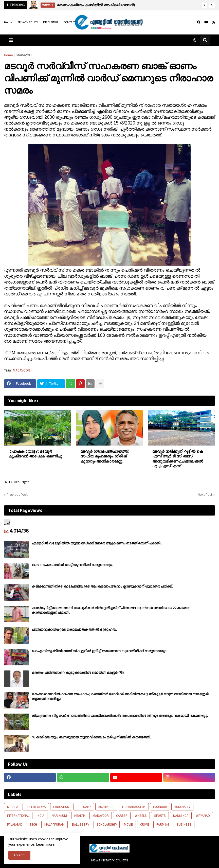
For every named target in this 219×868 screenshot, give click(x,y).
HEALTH (80, 816)
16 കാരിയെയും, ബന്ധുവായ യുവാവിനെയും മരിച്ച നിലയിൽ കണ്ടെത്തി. (91, 737)
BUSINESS (184, 825)
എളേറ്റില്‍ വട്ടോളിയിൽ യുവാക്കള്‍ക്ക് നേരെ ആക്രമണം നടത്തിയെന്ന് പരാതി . (97, 543)
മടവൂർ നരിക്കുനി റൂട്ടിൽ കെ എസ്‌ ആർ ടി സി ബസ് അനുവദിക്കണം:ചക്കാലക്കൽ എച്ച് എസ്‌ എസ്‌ (178, 459)
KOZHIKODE (106, 807)
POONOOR (160, 807)
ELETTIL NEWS (36, 807)
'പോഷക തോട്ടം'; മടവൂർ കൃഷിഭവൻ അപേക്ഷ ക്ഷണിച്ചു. (36, 454)
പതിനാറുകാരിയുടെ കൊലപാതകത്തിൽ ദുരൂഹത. (74, 630)
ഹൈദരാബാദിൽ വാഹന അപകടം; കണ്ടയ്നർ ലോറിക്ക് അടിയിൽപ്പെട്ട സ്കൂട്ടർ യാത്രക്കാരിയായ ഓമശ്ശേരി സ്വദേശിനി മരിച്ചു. (120, 697)
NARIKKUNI (59, 816)
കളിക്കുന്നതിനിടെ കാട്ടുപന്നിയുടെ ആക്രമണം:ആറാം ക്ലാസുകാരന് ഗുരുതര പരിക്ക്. (102, 587)
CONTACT (70, 22)
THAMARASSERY (134, 807)
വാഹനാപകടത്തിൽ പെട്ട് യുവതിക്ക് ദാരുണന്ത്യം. (72, 565)
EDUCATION (61, 807)
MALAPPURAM (54, 825)
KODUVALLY (182, 807)
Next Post (205, 495)
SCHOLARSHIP (107, 825)
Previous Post (17, 495)
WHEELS (141, 816)
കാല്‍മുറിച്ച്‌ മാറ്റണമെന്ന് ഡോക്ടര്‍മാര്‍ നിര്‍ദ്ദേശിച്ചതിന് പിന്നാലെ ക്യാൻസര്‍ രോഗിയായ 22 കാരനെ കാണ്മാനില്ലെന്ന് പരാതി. (111, 610)
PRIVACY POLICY (28, 22)
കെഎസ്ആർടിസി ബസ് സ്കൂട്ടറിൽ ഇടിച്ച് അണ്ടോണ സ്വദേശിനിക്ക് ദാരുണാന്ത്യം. (99, 651)
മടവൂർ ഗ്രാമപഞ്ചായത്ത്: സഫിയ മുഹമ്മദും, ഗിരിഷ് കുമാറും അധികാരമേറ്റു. (105, 456)
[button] (205, 5)
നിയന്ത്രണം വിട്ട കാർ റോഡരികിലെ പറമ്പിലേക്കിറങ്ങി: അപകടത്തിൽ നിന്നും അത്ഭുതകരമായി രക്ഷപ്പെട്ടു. (120, 716)
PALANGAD (15, 825)
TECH (33, 825)
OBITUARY (84, 807)
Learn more (45, 844)
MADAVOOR (25, 55)
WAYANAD (203, 816)
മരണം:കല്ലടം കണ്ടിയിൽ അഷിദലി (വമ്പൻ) (96, 5)
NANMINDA (181, 816)
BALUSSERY (81, 825)
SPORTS (160, 816)
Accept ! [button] (19, 855)
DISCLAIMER (51, 22)
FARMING (163, 825)
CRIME (145, 825)
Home (8, 22)
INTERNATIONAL (18, 816)
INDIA (41, 816)
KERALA (13, 807)
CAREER (122, 816)
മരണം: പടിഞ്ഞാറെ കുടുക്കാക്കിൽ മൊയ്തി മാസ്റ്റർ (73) (78, 673)
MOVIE (128, 825)
